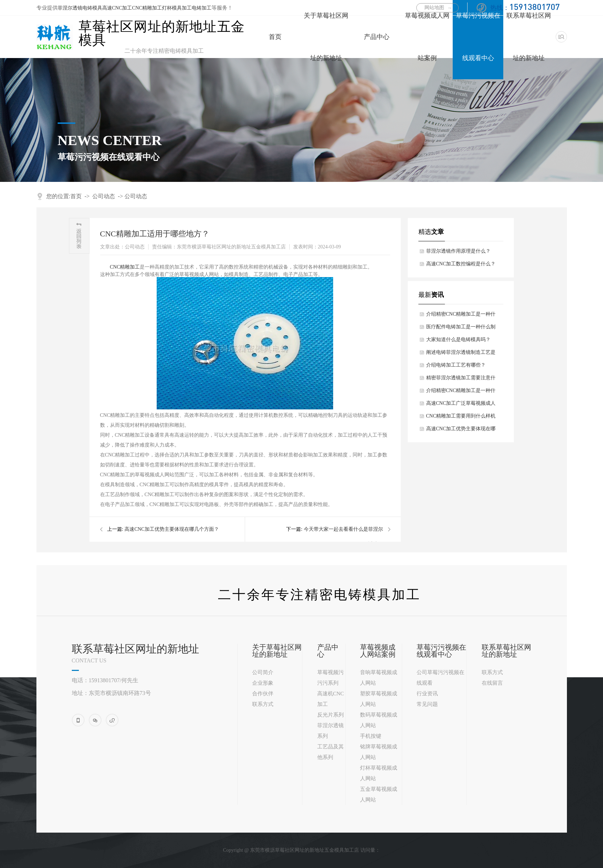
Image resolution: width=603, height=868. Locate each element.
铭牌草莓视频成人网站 (379, 752)
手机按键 (371, 736)
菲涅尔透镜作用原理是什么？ (458, 251)
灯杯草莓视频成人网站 (379, 773)
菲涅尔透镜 (70, 8)
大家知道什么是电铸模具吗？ (458, 340)
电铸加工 (202, 8)
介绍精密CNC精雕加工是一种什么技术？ (461, 392)
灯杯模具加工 (177, 8)
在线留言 (492, 683)
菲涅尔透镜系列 (331, 731)
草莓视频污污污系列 (331, 678)
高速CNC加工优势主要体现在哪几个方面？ (172, 529)
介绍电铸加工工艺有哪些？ (456, 365)
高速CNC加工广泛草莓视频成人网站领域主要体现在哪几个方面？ (461, 405)
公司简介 (263, 672)
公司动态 (104, 196)
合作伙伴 (263, 694)
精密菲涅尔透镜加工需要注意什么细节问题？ (461, 380)
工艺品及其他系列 (331, 752)
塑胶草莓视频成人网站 (379, 699)
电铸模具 (92, 8)
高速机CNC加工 (331, 699)
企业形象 (263, 683)
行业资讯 (427, 694)
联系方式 (263, 704)
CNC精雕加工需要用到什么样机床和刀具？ (461, 418)
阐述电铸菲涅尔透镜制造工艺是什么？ (461, 354)
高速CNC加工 (117, 8)
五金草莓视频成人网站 (379, 794)
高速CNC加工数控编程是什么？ (461, 264)
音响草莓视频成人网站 (379, 678)
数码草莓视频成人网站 (379, 720)
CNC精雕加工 (147, 8)
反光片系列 (331, 715)
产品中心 (377, 37)
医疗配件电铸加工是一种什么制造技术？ (461, 329)
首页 (275, 37)
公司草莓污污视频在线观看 (440, 678)
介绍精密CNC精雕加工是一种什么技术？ (461, 316)
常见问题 (427, 704)
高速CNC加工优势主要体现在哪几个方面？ (461, 431)
